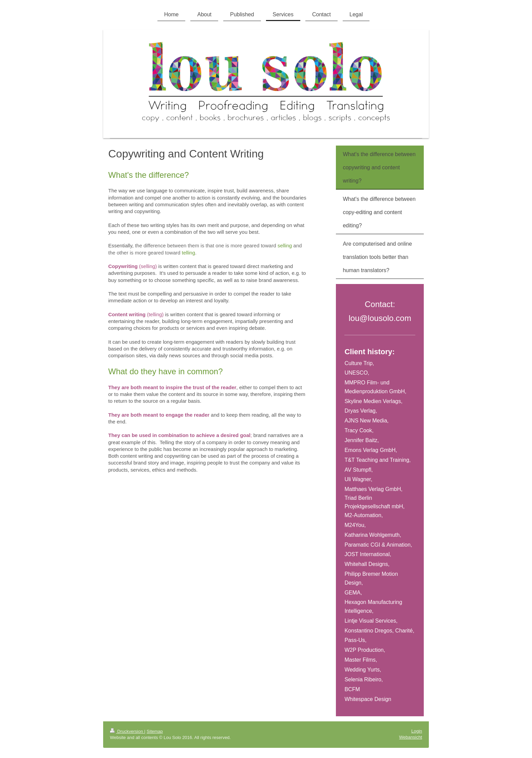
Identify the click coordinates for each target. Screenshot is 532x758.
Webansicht (411, 737)
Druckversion (127, 731)
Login (417, 731)
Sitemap (155, 731)
